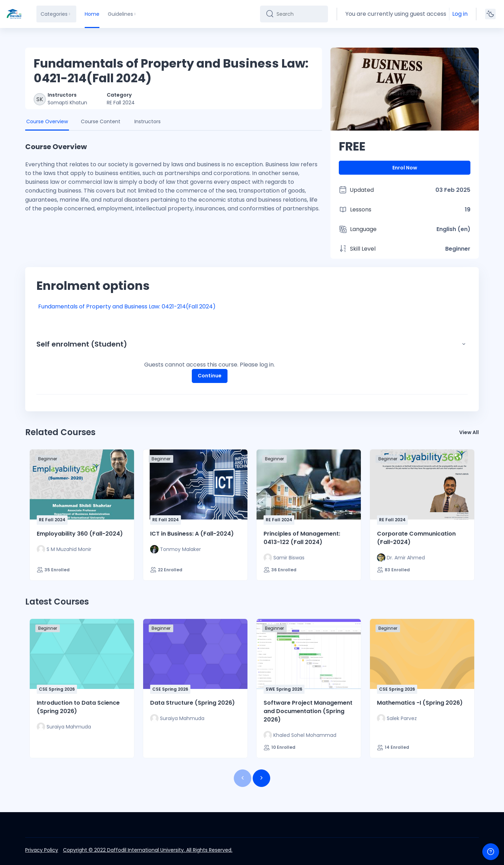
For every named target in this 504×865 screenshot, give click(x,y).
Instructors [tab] (148, 121)
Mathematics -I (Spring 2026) (420, 703)
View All (469, 432)
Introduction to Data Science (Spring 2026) (78, 707)
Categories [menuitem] (54, 14)
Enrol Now (405, 168)
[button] (464, 344)
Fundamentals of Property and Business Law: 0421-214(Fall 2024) (127, 306)
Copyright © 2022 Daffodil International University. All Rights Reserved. (148, 850)
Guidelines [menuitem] (120, 14)
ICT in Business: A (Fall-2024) (192, 534)
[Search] (299, 14)
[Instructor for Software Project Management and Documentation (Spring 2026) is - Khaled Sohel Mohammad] (300, 735)
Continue (210, 376)
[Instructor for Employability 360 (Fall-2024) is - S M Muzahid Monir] (64, 549)
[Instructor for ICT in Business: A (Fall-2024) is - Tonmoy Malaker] (176, 549)
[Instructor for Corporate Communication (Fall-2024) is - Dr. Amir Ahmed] (401, 558)
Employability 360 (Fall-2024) (80, 534)
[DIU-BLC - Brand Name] (14, 14)
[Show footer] (491, 852)
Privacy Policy (42, 850)
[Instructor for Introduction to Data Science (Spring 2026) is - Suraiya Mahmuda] (64, 727)
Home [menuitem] (92, 14)
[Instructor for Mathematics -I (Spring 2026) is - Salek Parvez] (397, 718)
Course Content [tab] (101, 121)
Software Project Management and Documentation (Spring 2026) (308, 711)
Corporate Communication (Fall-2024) (416, 538)
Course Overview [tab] (47, 121)
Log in (460, 14)
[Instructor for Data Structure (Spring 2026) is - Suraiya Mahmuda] (177, 718)
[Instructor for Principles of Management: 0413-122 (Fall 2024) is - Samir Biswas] (284, 558)
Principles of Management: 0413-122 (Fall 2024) (302, 538)
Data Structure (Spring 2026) (192, 703)
